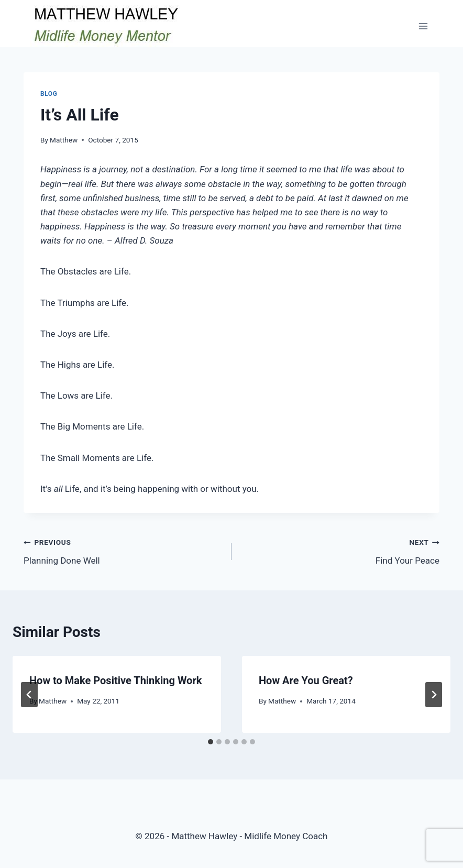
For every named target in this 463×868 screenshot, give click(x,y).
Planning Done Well (123, 550)
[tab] (211, 742)
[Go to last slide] (29, 695)
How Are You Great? (306, 680)
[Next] (434, 695)
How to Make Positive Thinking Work (115, 680)
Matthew (64, 140)
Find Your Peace (340, 550)
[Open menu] (423, 26)
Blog (49, 94)
